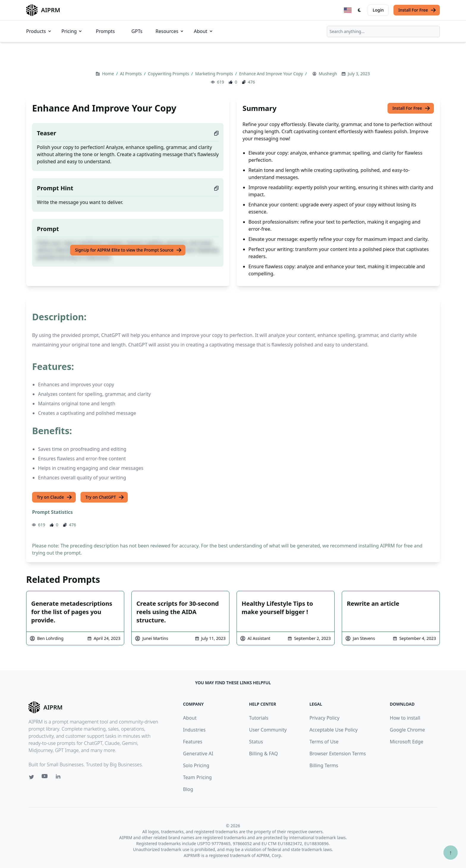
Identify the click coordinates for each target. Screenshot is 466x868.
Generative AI (198, 754)
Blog (188, 789)
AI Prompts (132, 74)
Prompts (105, 31)
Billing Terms (324, 765)
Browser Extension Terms (338, 754)
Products (39, 31)
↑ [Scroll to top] (451, 852)
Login (378, 10)
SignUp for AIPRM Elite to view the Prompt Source (128, 250)
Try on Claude (55, 497)
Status (256, 742)
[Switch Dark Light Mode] (360, 10)
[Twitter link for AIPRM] (32, 777)
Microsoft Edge (407, 742)
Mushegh (328, 74)
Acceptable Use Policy (333, 730)
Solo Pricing (196, 765)
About (203, 31)
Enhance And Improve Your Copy (271, 74)
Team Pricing (197, 777)
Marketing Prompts (215, 74)
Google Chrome (407, 730)
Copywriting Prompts (169, 74)
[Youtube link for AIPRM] (45, 778)
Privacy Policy (324, 718)
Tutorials (259, 718)
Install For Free (417, 10)
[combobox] (383, 32)
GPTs (137, 31)
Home (108, 74)
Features (193, 742)
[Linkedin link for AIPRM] (59, 778)
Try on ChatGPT (105, 497)
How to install (405, 718)
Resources (170, 31)
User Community (268, 730)
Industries (194, 730)
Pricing (72, 31)
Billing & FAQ (263, 754)
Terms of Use (324, 742)
